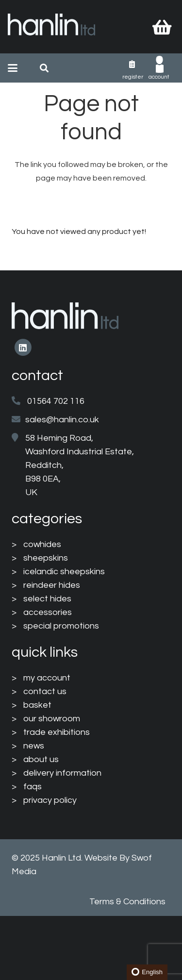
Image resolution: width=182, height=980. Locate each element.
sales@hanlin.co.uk (62, 420)
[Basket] (162, 27)
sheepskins (46, 558)
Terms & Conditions (127, 902)
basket (37, 705)
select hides (47, 599)
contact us (45, 691)
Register (133, 77)
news (34, 746)
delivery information (62, 773)
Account (159, 77)
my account (47, 678)
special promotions (61, 626)
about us (41, 759)
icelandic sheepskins (64, 572)
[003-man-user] (160, 64)
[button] (13, 68)
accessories (48, 612)
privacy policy (50, 800)
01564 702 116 (56, 401)
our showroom (52, 719)
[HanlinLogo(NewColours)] (51, 27)
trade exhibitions (57, 732)
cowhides (42, 544)
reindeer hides (52, 585)
